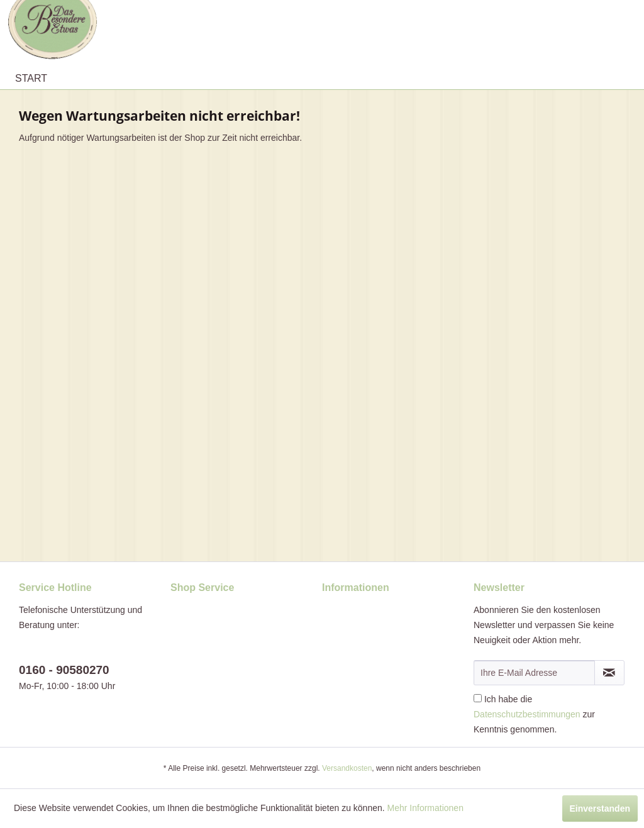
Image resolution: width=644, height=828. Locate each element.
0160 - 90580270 (64, 670)
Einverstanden (600, 809)
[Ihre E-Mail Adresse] (534, 673)
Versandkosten (347, 768)
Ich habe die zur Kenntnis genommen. (534, 714)
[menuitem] (31, 79)
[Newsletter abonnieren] (609, 673)
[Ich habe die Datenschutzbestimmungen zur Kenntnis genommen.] (478, 698)
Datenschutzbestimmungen (527, 714)
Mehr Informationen (425, 808)
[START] (31, 79)
